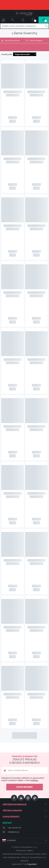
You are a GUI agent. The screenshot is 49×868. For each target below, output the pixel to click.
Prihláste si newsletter (24, 760)
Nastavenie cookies (25, 850)
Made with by (24, 864)
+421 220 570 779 (14, 828)
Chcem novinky (24, 787)
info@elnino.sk (14, 832)
